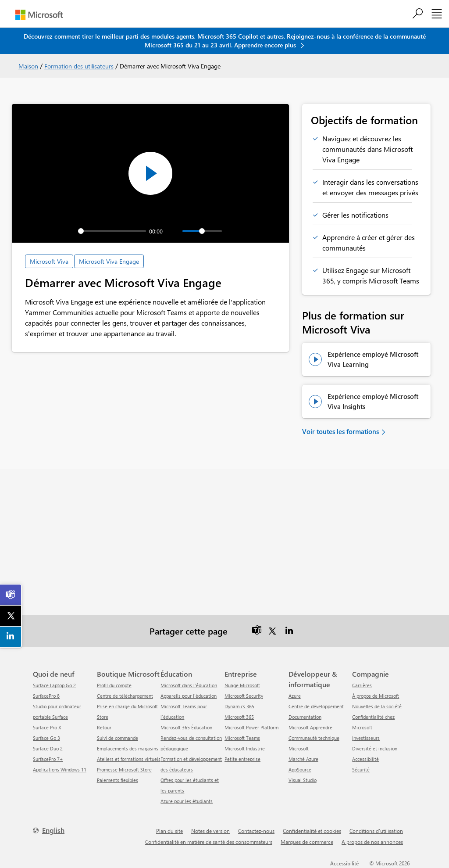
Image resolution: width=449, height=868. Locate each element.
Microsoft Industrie (245, 748)
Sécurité (361, 769)
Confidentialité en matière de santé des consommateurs (209, 842)
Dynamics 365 (239, 706)
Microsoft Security (244, 696)
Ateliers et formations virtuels (129, 759)
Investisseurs (366, 738)
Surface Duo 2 (48, 748)
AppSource (300, 769)
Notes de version (210, 831)
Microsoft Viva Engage (109, 261)
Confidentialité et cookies (312, 831)
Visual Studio (303, 780)
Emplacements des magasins (128, 748)
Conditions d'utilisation (376, 831)
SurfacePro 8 (46, 696)
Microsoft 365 (239, 717)
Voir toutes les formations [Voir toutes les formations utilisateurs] (340, 431)
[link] (11, 595)
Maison (28, 66)
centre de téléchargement (125, 696)
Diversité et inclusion (375, 748)
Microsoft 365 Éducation (186, 727)
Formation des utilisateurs (79, 66)
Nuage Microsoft (242, 685)
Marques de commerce (307, 842)
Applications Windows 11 (60, 769)
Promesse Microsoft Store (124, 769)
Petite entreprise (242, 759)
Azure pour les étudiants (187, 801)
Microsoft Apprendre (310, 727)
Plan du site (169, 831)
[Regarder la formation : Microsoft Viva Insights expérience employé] (316, 402)
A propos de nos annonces (372, 842)
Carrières (362, 685)
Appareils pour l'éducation (189, 696)
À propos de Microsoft (376, 696)
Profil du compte (114, 685)
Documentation (305, 717)
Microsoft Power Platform (251, 727)
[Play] (53, 231)
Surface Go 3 (46, 738)
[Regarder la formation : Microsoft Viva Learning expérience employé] (316, 359)
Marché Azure (303, 759)
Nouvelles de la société (377, 706)
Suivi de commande (118, 738)
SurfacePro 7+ (48, 759)
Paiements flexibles (118, 780)
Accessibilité (365, 759)
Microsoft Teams (242, 738)
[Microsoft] (39, 15)
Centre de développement (316, 706)
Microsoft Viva (49, 261)
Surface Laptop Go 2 (54, 685)
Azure (295, 696)
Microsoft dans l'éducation (189, 685)
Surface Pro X (47, 727)
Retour (104, 727)
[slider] (112, 231)
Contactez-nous (256, 831)
